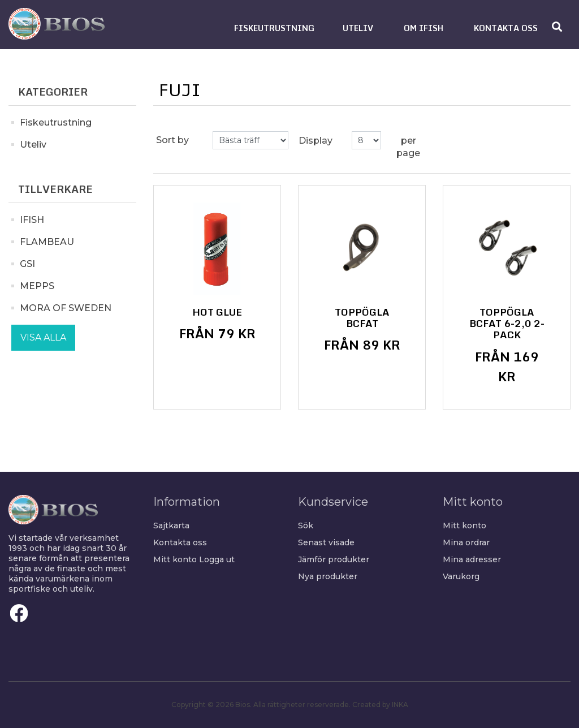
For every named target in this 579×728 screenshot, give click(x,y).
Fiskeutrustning (56, 122)
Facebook (19, 613)
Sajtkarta (171, 525)
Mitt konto (175, 559)
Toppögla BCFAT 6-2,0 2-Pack (507, 324)
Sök (306, 525)
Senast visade (326, 542)
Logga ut (217, 559)
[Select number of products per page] (366, 140)
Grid (535, 140)
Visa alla (43, 337)
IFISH (32, 220)
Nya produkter (328, 576)
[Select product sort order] (250, 140)
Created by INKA (380, 705)
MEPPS (37, 286)
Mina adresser (472, 559)
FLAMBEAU (47, 242)
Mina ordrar (466, 542)
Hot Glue (217, 312)
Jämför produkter (334, 559)
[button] (274, 28)
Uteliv (33, 145)
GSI (27, 264)
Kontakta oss (180, 542)
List (555, 140)
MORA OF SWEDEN (66, 308)
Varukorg (461, 576)
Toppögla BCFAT (362, 318)
